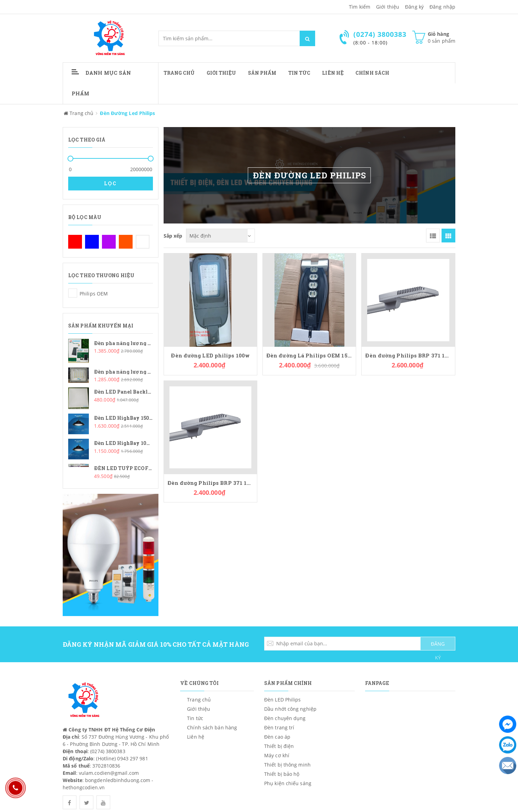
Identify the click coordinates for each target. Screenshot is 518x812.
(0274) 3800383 (108, 751)
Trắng (143, 242)
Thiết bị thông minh (287, 765)
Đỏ (75, 242)
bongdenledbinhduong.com (118, 780)
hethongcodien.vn (84, 787)
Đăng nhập (442, 7)
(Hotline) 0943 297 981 (122, 758)
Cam (126, 242)
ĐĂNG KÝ (438, 646)
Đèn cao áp (277, 737)
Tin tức (299, 73)
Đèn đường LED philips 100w (210, 356)
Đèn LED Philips (283, 700)
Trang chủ (179, 73)
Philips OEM (73, 293)
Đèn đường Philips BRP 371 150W (408, 356)
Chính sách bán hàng (212, 727)
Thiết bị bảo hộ (282, 774)
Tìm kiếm (360, 7)
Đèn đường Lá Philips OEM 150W (309, 356)
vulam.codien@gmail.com (109, 773)
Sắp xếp (173, 235)
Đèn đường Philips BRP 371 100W (210, 483)
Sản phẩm (262, 73)
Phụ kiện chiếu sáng (288, 783)
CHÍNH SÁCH (372, 73)
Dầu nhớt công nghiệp (290, 709)
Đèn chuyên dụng (285, 718)
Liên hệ (333, 73)
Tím (109, 242)
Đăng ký (414, 7)
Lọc (111, 184)
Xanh (92, 242)
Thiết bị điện (279, 746)
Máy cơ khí (277, 755)
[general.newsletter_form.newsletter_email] (360, 644)
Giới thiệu (388, 7)
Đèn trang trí (279, 727)
